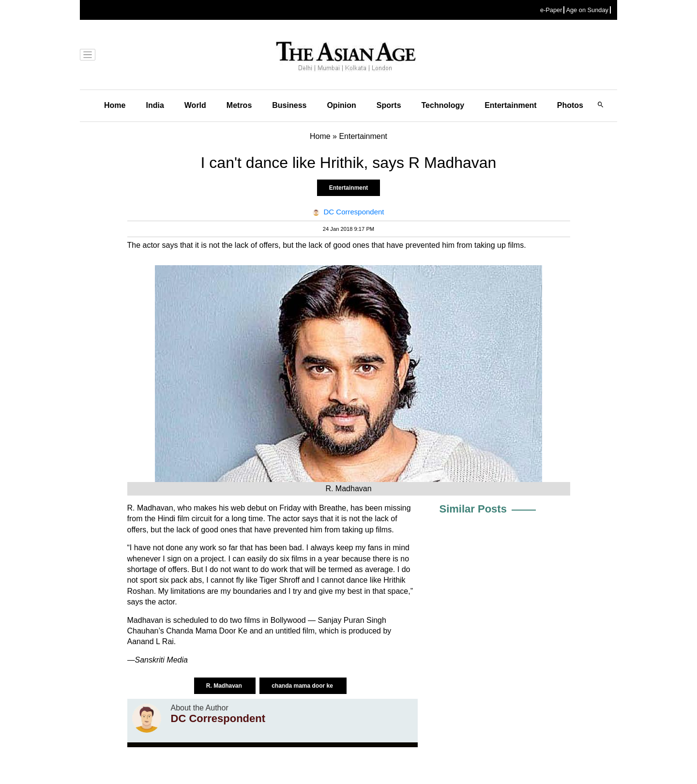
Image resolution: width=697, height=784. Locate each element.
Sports (389, 105)
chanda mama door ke (303, 686)
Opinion (341, 105)
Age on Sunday (587, 10)
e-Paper (551, 10)
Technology (443, 105)
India (155, 105)
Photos (570, 105)
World (195, 105)
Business (289, 105)
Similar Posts (473, 509)
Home (115, 105)
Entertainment (511, 105)
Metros (239, 105)
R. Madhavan (225, 686)
